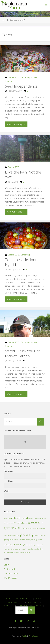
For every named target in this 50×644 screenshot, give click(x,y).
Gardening (25, 77)
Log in (6, 565)
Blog (38, 599)
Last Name (9, 481)
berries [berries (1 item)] (30, 518)
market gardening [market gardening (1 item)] (31, 540)
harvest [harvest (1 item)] (16, 540)
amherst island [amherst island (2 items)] (19, 518)
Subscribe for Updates (30, 606)
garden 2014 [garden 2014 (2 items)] (36, 523)
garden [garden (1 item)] (26, 523)
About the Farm (23, 599)
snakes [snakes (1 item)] (18, 549)
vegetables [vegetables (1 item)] (14, 552)
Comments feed (11, 574)
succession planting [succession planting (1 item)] (27, 549)
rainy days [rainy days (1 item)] (32, 545)
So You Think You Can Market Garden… (23, 353)
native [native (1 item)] (40, 540)
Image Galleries (15, 602)
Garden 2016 (13, 77)
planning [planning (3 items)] (19, 544)
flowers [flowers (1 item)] (11, 523)
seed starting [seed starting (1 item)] (12, 549)
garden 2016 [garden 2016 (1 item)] (27, 529)
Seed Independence (21, 86)
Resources (33, 602)
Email (6, 491)
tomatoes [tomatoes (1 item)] (7, 552)
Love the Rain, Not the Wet (23, 175)
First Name (9, 471)
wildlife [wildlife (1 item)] (27, 552)
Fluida (24, 636)
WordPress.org (10, 578)
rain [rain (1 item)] (27, 545)
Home (8, 599)
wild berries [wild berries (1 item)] (21, 552)
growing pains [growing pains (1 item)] (8, 540)
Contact (9, 606)
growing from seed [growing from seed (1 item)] (40, 535)
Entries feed (9, 569)
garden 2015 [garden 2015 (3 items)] (13, 528)
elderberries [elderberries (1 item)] (42, 518)
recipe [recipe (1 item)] (38, 545)
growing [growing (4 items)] (27, 534)
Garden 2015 (13, 167)
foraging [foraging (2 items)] (18, 523)
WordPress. (33, 636)
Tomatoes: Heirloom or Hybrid (24, 262)
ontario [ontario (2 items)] (8, 544)
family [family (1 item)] (6, 523)
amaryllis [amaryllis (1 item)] (7, 518)
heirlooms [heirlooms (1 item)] (22, 540)
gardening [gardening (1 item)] (35, 529)
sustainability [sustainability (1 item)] (38, 549)
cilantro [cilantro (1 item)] (36, 518)
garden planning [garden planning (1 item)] (14, 535)
